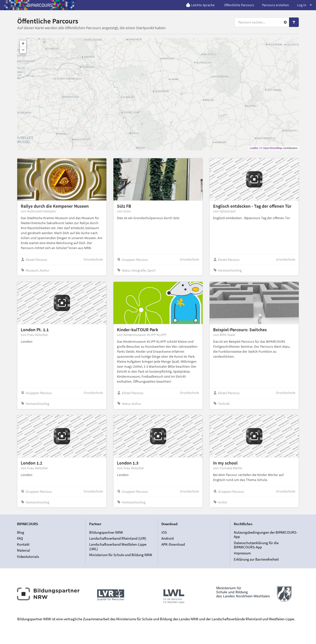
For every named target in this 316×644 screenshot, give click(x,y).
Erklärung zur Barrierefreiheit (256, 559)
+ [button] (23, 44)
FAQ (20, 538)
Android (167, 538)
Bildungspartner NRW (106, 532)
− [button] (23, 50)
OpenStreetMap (273, 148)
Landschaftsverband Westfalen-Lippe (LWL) (118, 547)
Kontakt (23, 544)
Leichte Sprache (200, 5)
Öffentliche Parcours (239, 5)
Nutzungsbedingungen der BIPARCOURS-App (266, 535)
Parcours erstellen (276, 5)
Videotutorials (28, 557)
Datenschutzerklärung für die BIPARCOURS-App (256, 545)
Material (23, 550)
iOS (164, 532)
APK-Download (173, 544)
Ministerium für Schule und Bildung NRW (121, 555)
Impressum (242, 553)
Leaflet (254, 148)
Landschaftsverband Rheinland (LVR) (118, 538)
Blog (21, 532)
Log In (304, 5)
